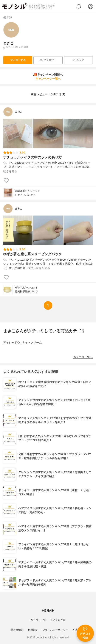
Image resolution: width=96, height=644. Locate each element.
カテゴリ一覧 (38, 620)
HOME (48, 611)
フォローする (18, 60)
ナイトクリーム (32, 343)
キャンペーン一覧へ (48, 79)
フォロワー (48, 60)
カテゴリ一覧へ (83, 357)
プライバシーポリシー (55, 630)
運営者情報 (17, 630)
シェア (78, 60)
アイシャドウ (12, 343)
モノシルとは (58, 620)
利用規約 (33, 630)
